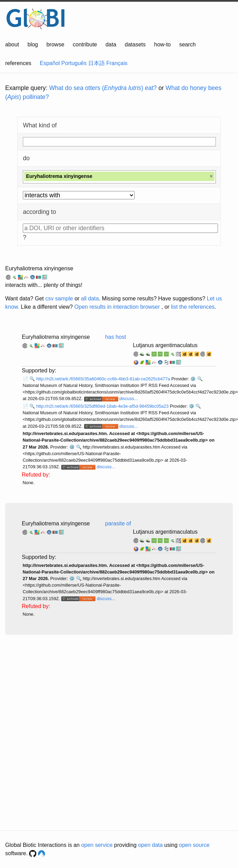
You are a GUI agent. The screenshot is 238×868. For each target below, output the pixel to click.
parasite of (118, 523)
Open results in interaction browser (117, 307)
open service (97, 845)
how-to (162, 44)
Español (50, 63)
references (18, 63)
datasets (135, 44)
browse (55, 44)
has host (116, 337)
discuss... (129, 399)
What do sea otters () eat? (103, 88)
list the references (193, 307)
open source (194, 845)
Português (74, 63)
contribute (85, 44)
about (12, 44)
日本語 (97, 63)
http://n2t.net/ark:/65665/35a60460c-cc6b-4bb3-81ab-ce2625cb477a (104, 379)
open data (150, 845)
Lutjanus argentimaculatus (165, 345)
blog (33, 44)
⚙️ (193, 379)
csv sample (59, 299)
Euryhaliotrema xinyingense (39, 268)
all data (90, 299)
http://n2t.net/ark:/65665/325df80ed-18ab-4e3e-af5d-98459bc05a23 (103, 406)
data (111, 44)
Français (117, 63)
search (187, 44)
